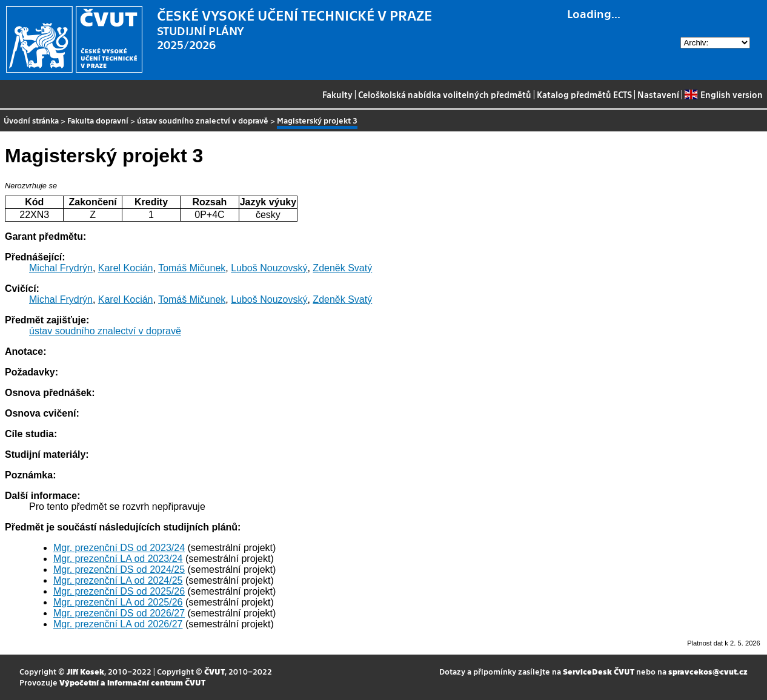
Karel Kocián (126, 268)
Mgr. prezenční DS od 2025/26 (119, 591)
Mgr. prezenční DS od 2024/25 (119, 570)
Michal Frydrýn (61, 268)
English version (723, 94)
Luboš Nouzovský (269, 268)
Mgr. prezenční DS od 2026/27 (119, 613)
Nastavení (658, 94)
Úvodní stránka (31, 120)
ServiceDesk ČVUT (599, 671)
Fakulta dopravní (98, 120)
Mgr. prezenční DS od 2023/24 (119, 548)
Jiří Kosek (85, 671)
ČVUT (214, 671)
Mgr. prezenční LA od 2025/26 (118, 602)
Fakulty (337, 94)
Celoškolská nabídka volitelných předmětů (445, 94)
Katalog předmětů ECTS (584, 94)
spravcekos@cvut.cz (708, 671)
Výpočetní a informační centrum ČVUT (132, 682)
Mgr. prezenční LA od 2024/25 (118, 580)
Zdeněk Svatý (342, 268)
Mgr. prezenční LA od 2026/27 (118, 624)
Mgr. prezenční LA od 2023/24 (118, 559)
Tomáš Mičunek (192, 268)
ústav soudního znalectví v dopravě (203, 120)
